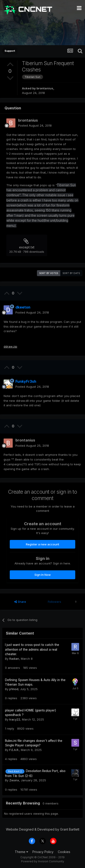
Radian (14, 659)
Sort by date (71, 273)
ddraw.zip (10, 346)
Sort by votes (49, 273)
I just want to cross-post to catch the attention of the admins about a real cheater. (32, 649)
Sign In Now (43, 575)
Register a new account (42, 544)
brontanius (45, 88)
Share (20, 602)
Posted (35, 125)
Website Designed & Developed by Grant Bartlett (43, 829)
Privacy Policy (43, 852)
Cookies (64, 852)
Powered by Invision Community (43, 861)
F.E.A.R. (14, 750)
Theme (21, 852)
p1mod (14, 689)
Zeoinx (14, 780)
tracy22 (15, 719)
